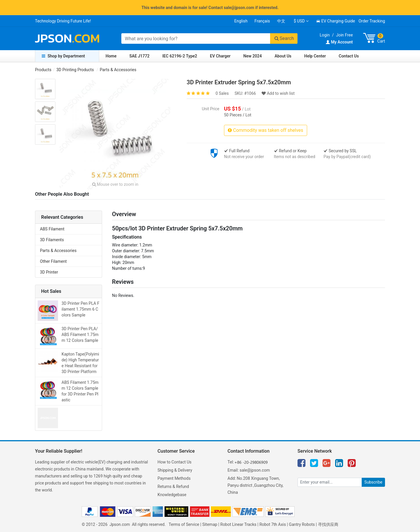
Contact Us (349, 56)
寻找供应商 (328, 524)
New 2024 (252, 56)
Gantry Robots (302, 524)
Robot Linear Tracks (238, 524)
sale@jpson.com (255, 470)
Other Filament (53, 261)
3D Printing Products (75, 70)
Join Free (344, 35)
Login (325, 35)
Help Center (315, 56)
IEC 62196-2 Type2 (180, 56)
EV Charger (220, 56)
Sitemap (210, 524)
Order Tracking (372, 21)
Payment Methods (174, 478)
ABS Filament (52, 229)
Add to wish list (278, 93)
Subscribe (373, 482)
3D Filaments (52, 240)
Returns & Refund (173, 487)
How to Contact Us (175, 462)
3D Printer (49, 272)
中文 (281, 21)
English (241, 21)
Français (262, 21)
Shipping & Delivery (175, 470)
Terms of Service (184, 524)
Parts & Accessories (118, 70)
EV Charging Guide (336, 21)
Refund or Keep (290, 151)
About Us (283, 56)
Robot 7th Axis (273, 524)
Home (111, 56)
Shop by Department (63, 56)
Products (43, 70)
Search (284, 38)
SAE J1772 (140, 56)
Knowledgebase (172, 495)
